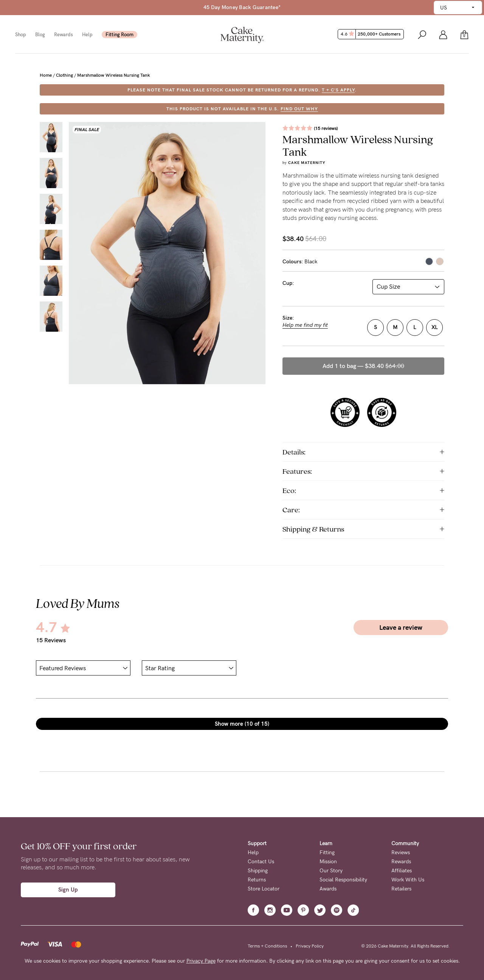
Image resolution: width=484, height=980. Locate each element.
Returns (257, 880)
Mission (328, 862)
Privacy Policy (310, 946)
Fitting (327, 852)
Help (87, 35)
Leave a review (401, 628)
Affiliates (402, 871)
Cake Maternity (307, 163)
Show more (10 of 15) (242, 724)
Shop (21, 35)
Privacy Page (201, 961)
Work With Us (408, 880)
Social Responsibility (343, 880)
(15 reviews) (326, 128)
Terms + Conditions (267, 946)
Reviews (401, 852)
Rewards (64, 35)
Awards (328, 889)
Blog (40, 35)
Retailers (401, 889)
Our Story (331, 871)
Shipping (258, 871)
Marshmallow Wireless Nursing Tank (114, 75)
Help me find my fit (305, 325)
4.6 (372, 34)
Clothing (64, 75)
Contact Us (261, 862)
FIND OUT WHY (299, 109)
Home (46, 75)
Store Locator (264, 889)
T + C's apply (338, 90)
